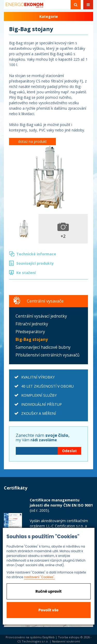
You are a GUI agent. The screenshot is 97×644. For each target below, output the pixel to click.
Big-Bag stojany (32, 339)
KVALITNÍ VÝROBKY (38, 377)
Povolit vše (48, 610)
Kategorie (49, 16)
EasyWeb (48, 637)
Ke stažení (26, 273)
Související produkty (35, 263)
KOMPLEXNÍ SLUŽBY (39, 395)
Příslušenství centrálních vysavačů (47, 355)
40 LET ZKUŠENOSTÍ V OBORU (47, 386)
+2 (63, 236)
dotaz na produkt (32, 141)
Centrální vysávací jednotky (41, 316)
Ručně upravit (48, 591)
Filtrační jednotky (32, 324)
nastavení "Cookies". (40, 577)
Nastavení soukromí (66, 641)
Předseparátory (30, 332)
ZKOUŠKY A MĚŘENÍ (39, 413)
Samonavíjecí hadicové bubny (43, 347)
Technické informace (36, 254)
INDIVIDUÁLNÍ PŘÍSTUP (42, 404)
